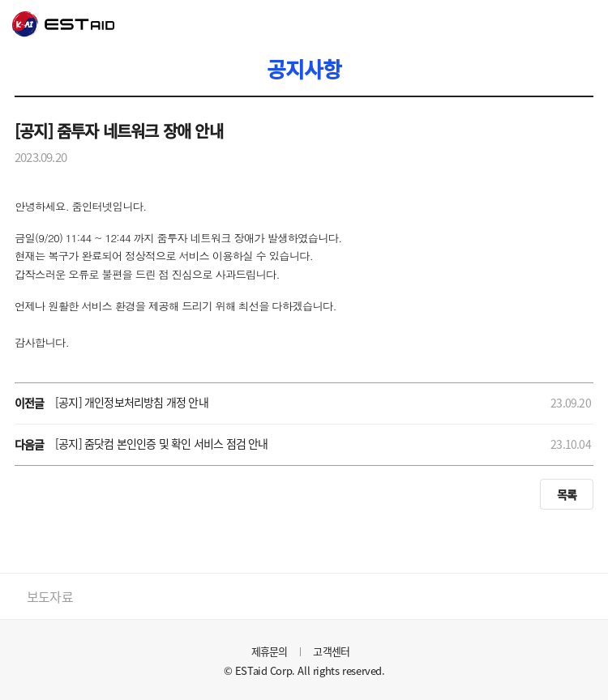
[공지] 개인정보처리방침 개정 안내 (132, 402)
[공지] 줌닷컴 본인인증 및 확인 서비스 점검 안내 (162, 443)
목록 (567, 494)
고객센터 (331, 651)
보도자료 (50, 596)
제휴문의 (270, 651)
